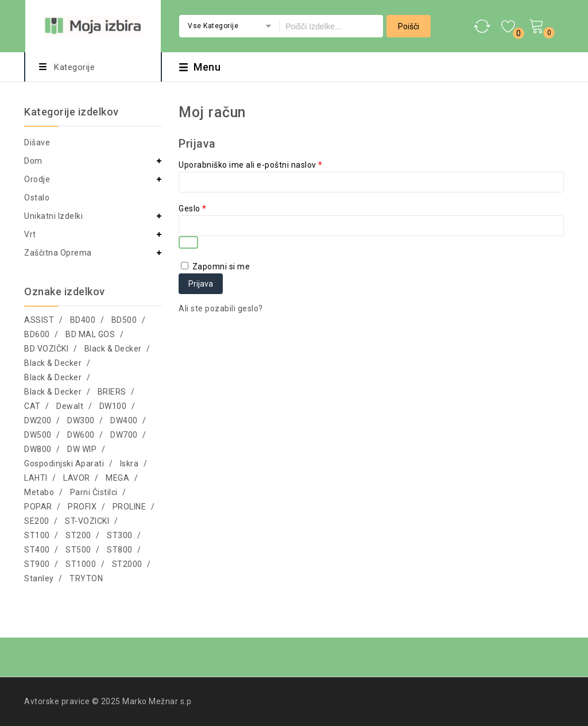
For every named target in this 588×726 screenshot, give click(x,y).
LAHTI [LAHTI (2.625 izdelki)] (36, 478)
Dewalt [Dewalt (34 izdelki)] (70, 406)
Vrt (30, 234)
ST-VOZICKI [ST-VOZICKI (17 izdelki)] (87, 521)
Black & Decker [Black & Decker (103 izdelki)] (53, 392)
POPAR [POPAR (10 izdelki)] (38, 507)
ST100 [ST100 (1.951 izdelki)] (37, 535)
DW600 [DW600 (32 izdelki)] (81, 435)
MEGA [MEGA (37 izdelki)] (117, 478)
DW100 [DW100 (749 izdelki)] (113, 406)
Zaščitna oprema (58, 253)
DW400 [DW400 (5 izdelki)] (124, 420)
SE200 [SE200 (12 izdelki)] (37, 521)
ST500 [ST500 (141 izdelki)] (78, 550)
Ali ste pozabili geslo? (221, 308)
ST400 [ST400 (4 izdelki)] (37, 550)
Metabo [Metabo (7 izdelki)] (39, 492)
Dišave (37, 142)
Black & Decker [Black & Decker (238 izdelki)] (113, 349)
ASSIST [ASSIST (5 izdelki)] (39, 320)
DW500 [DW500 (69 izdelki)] (38, 435)
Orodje (37, 179)
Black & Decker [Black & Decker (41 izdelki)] (53, 377)
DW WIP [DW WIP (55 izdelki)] (82, 449)
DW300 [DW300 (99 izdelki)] (81, 420)
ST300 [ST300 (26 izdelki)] (120, 535)
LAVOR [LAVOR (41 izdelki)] (77, 478)
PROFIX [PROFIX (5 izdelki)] (82, 507)
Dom (33, 161)
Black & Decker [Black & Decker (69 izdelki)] (53, 363)
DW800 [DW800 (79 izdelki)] (38, 449)
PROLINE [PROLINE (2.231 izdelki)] (129, 507)
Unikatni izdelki (53, 216)
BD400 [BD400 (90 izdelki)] (83, 320)
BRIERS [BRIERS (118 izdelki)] (112, 392)
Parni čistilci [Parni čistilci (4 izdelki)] (94, 492)
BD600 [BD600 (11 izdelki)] (37, 334)
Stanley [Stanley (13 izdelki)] (39, 578)
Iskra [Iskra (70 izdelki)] (129, 464)
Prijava (201, 284)
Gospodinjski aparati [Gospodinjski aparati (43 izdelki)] (64, 464)
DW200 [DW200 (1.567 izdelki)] (38, 420)
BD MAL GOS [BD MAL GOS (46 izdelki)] (90, 334)
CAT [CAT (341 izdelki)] (32, 406)
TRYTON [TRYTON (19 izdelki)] (86, 578)
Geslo (193, 208)
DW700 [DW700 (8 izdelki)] (124, 435)
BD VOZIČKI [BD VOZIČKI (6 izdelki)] (46, 349)
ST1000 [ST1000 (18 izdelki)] (81, 564)
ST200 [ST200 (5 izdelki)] (78, 535)
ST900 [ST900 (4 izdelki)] (37, 564)
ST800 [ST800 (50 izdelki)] (120, 550)
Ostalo (37, 198)
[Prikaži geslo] (188, 242)
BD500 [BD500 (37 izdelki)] (124, 320)
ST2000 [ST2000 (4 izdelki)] (127, 564)
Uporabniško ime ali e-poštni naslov (251, 165)
